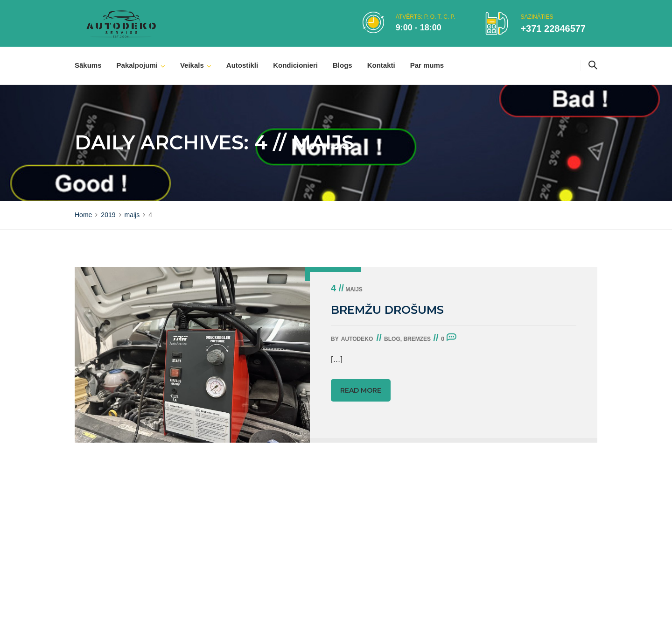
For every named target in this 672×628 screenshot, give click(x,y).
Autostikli (242, 65)
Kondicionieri (295, 65)
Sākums (88, 65)
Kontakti (381, 65)
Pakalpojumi (137, 65)
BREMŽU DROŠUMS (387, 310)
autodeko (357, 339)
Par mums (427, 65)
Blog (392, 339)
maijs (347, 289)
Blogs (343, 65)
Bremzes (417, 339)
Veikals (192, 65)
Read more (361, 390)
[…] (337, 359)
